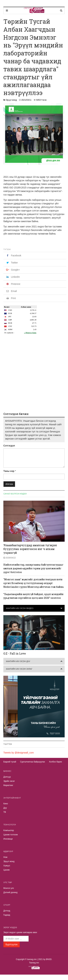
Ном (5, 857)
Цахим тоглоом (11, 835)
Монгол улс (9, 888)
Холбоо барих (55, 762)
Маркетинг (8, 785)
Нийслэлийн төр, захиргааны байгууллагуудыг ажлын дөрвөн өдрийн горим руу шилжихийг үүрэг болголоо (33, 568)
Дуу (5, 808)
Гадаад (7, 915)
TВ (5, 812)
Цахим (6, 870)
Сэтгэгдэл (9, 446)
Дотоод (7, 911)
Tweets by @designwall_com (19, 753)
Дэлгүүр (7, 777)
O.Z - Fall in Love (15, 653)
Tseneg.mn (34, 963)
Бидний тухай (10, 762)
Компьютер (9, 830)
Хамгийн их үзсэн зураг (19, 669)
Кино (6, 804)
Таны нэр (9, 471)
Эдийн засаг (9, 781)
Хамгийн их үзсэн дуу (18, 661)
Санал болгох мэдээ (15, 494)
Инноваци (8, 839)
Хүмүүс (7, 866)
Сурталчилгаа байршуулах (32, 762)
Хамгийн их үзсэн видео (20, 608)
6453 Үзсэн (41, 100)
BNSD (49, 959)
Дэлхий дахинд (10, 892)
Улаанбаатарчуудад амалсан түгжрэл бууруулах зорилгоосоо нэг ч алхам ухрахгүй (30, 549)
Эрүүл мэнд (11, 100)
